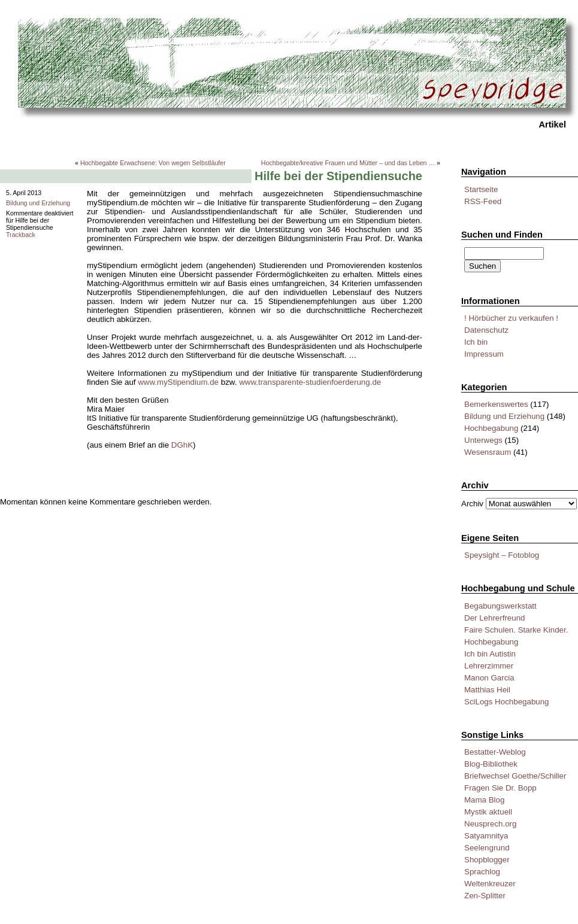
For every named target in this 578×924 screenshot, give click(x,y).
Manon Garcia (489, 678)
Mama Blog (484, 800)
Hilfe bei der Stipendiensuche (338, 176)
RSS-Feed (483, 201)
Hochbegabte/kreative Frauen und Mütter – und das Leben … (348, 163)
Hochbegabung (491, 428)
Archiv (472, 504)
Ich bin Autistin (490, 654)
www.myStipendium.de (178, 382)
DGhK (182, 445)
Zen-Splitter (485, 896)
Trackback (21, 235)
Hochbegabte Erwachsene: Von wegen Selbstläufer (153, 163)
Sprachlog (482, 872)
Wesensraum (488, 452)
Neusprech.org (490, 824)
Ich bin (476, 342)
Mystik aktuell (488, 812)
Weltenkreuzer (490, 884)
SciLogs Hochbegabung (507, 702)
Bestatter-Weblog (495, 752)
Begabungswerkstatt (500, 606)
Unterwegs (483, 440)
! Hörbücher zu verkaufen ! (511, 318)
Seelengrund (487, 848)
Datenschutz (486, 330)
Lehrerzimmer (489, 666)
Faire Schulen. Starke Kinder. (516, 630)
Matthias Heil (487, 690)
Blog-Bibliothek (491, 764)
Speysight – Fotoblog (502, 555)
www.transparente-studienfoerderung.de (310, 382)
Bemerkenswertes (496, 404)
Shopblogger (487, 860)
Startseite (481, 189)
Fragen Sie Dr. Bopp (500, 788)
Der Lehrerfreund (495, 618)
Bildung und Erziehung (504, 416)
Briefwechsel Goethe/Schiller (515, 776)
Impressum (484, 354)
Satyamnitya (486, 836)
